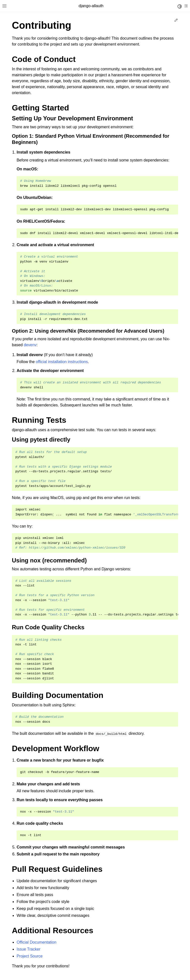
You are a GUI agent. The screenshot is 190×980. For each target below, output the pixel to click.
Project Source (30, 956)
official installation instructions (62, 362)
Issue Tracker (28, 949)
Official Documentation (36, 942)
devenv (30, 345)
